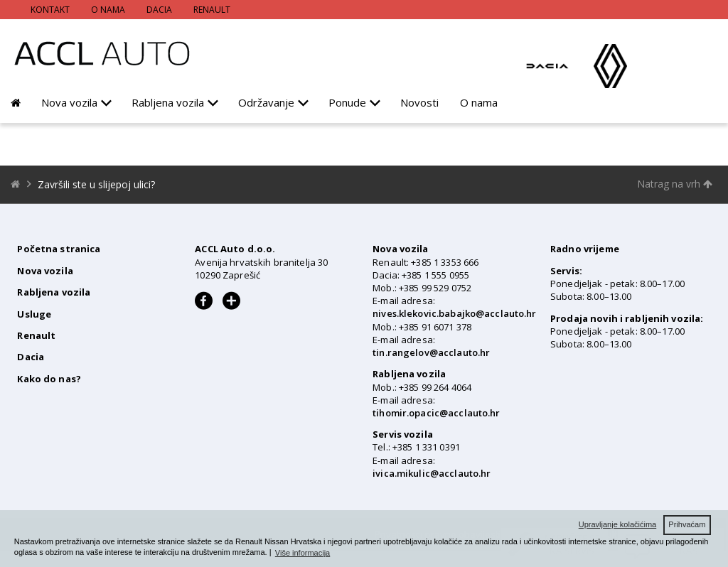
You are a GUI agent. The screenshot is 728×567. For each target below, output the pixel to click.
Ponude (347, 102)
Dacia (159, 10)
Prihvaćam (687, 524)
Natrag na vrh (675, 184)
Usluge (34, 314)
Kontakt (50, 10)
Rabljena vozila (168, 102)
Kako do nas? (49, 379)
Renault (212, 10)
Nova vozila (69, 102)
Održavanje (266, 102)
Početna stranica (59, 249)
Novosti (419, 102)
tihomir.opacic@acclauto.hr (436, 413)
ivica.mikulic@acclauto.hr (432, 473)
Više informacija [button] (303, 553)
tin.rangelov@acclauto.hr (431, 352)
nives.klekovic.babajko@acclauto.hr (454, 313)
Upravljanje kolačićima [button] (617, 524)
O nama (108, 10)
